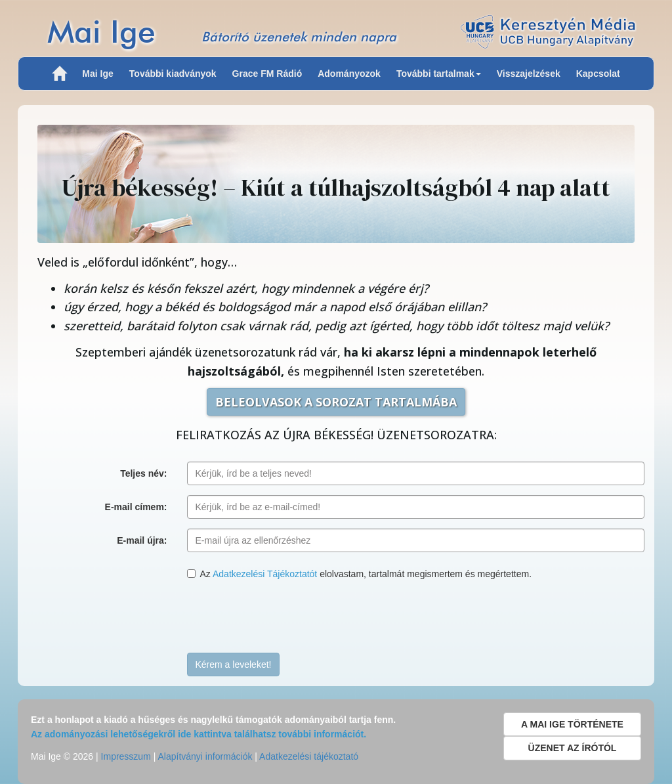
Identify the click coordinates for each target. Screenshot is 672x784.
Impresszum (126, 756)
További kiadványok (173, 74)
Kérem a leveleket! (234, 664)
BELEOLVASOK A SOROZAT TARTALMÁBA (336, 402)
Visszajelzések (529, 74)
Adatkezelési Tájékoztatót (265, 574)
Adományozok (349, 74)
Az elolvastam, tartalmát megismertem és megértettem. (360, 574)
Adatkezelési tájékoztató (309, 756)
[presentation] (287, 617)
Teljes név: (143, 473)
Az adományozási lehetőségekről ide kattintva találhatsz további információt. (199, 734)
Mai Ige (101, 31)
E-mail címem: (136, 507)
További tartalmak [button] (439, 74)
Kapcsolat (598, 74)
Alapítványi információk (205, 756)
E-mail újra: (142, 540)
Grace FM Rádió (267, 74)
